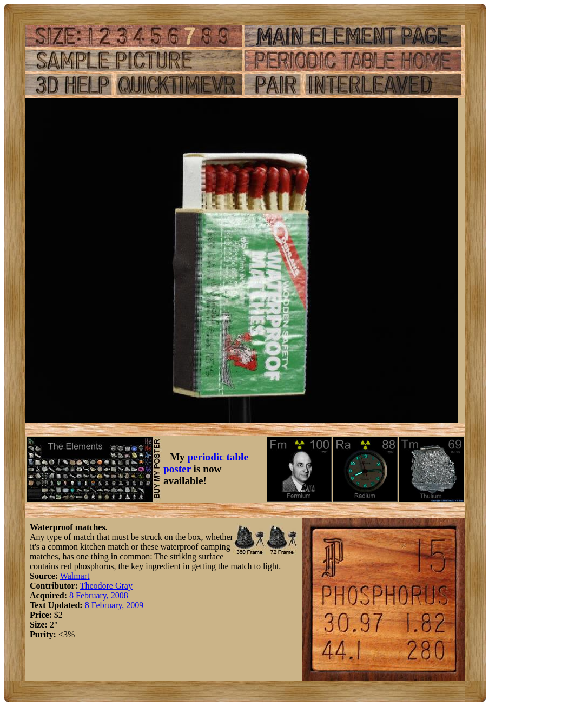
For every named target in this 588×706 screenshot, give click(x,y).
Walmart (75, 576)
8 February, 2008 (99, 595)
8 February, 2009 (114, 605)
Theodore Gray (106, 586)
